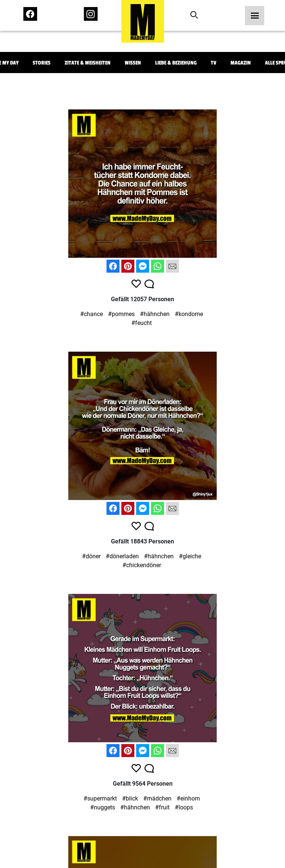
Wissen (133, 63)
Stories (42, 63)
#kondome (189, 314)
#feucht (142, 323)
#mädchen (157, 798)
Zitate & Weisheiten (88, 63)
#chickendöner (142, 565)
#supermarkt (100, 798)
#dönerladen (122, 556)
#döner (91, 556)
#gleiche (190, 556)
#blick (130, 798)
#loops (184, 807)
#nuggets (103, 807)
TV (214, 63)
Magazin (241, 63)
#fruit (162, 807)
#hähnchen (155, 314)
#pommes (121, 314)
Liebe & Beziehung (176, 63)
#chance (91, 314)
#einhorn (188, 798)
